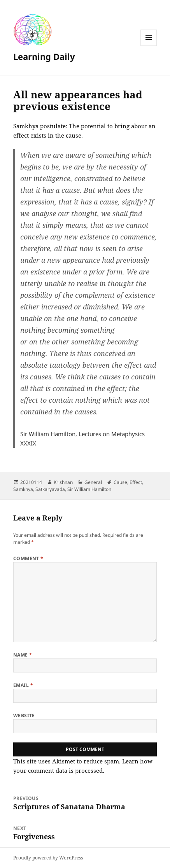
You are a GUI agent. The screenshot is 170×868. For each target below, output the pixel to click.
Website (24, 715)
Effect (136, 482)
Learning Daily (44, 56)
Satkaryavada (50, 489)
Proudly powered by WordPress (48, 858)
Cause (120, 482)
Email (23, 685)
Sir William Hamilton (89, 489)
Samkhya (23, 489)
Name (23, 655)
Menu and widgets (149, 46)
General (93, 482)
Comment (28, 558)
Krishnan (63, 482)
